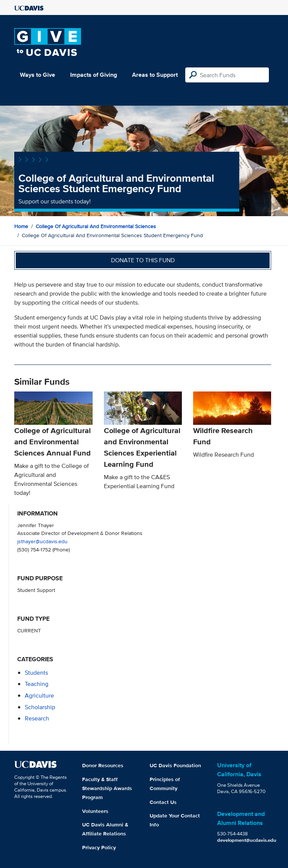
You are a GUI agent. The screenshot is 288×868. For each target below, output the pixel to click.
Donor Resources (103, 765)
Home (21, 226)
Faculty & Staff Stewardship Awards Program (107, 788)
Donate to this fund (143, 260)
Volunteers (95, 811)
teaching (37, 684)
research (37, 718)
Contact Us (163, 802)
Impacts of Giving (94, 75)
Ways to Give (37, 75)
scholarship (40, 707)
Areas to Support (155, 75)
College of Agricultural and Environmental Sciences (96, 226)
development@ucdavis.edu (247, 840)
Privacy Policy (99, 847)
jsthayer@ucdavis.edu (42, 541)
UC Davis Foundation (175, 765)
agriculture (39, 695)
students (36, 673)
